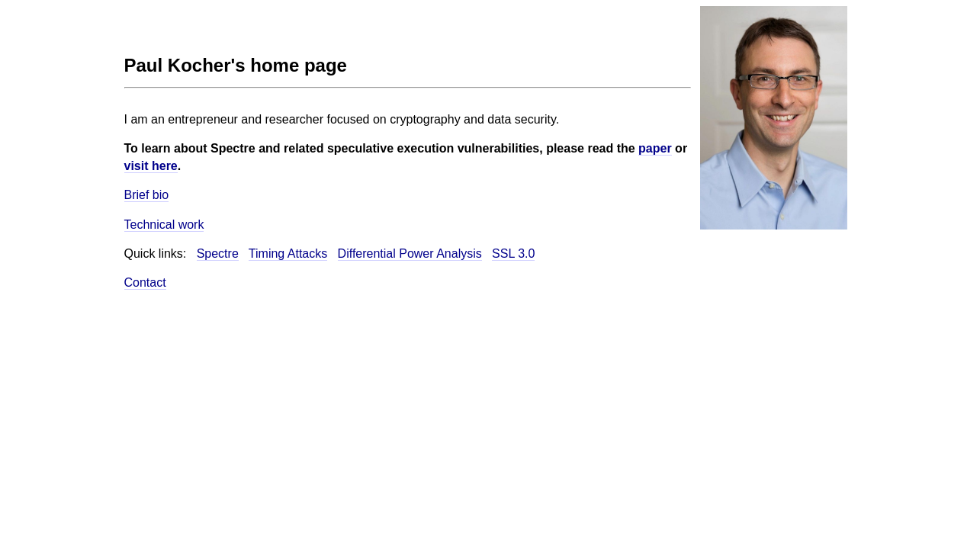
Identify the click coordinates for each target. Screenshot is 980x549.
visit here (151, 166)
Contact (145, 283)
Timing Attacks (288, 254)
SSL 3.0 (513, 254)
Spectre (218, 254)
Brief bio (147, 195)
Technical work (164, 225)
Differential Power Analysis (410, 254)
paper (655, 148)
